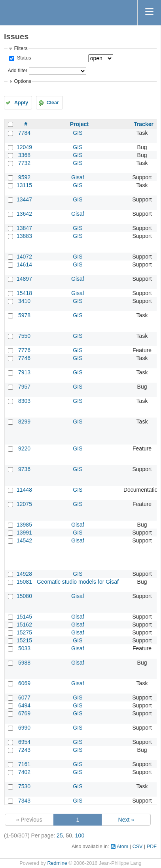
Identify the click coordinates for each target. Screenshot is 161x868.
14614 (24, 264)
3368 (24, 155)
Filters (21, 48)
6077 (24, 697)
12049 (24, 147)
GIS (78, 133)
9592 (24, 177)
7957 (24, 387)
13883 (24, 236)
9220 (24, 448)
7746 (24, 358)
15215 (24, 640)
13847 (24, 228)
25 (60, 835)
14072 (24, 257)
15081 (24, 582)
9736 (24, 469)
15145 (24, 617)
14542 (24, 540)
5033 (24, 648)
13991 (24, 533)
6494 (24, 705)
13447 (24, 199)
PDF (152, 847)
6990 (24, 728)
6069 (24, 683)
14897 (24, 279)
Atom (122, 847)
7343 (24, 801)
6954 (24, 742)
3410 (24, 301)
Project (79, 124)
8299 (24, 422)
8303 (24, 401)
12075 (24, 504)
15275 (24, 632)
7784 (24, 133)
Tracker (144, 124)
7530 (24, 786)
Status (23, 58)
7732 (24, 163)
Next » (126, 820)
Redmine (57, 863)
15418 (24, 293)
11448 (24, 490)
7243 (24, 750)
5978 (24, 315)
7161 (24, 764)
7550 (24, 336)
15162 (24, 625)
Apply (21, 103)
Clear (53, 103)
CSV (138, 847)
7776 (24, 350)
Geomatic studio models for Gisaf (78, 582)
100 (80, 835)
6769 (24, 713)
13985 (24, 525)
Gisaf (78, 177)
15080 (24, 596)
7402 (24, 772)
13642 (24, 214)
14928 (24, 574)
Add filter (17, 71)
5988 (24, 663)
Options (22, 81)
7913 (24, 372)
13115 (24, 185)
